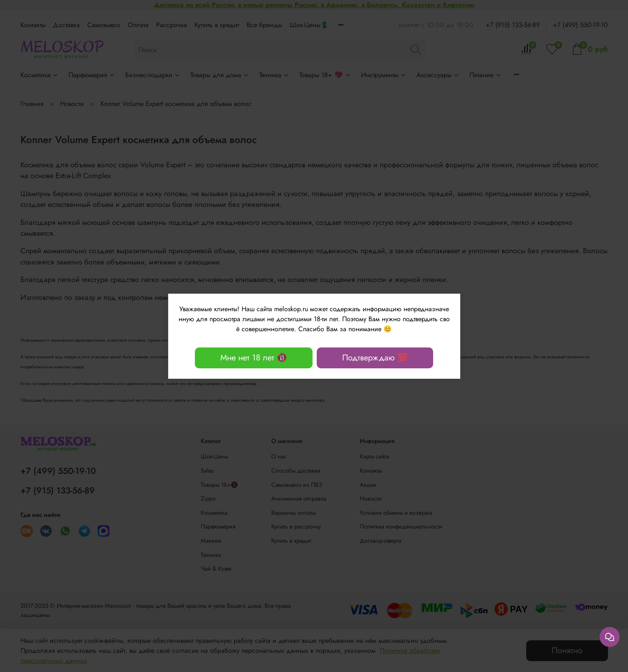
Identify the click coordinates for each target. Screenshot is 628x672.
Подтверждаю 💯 (375, 358)
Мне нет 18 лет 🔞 (254, 358)
